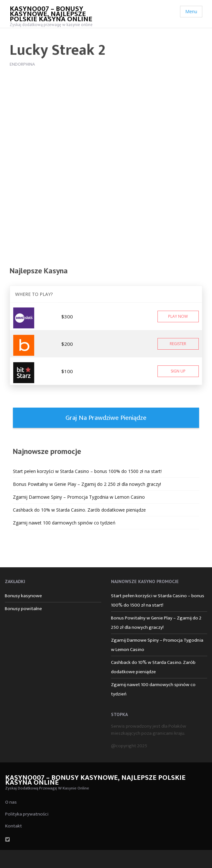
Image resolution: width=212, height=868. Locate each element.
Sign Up (178, 371)
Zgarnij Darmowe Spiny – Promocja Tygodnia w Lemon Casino (79, 497)
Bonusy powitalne (23, 609)
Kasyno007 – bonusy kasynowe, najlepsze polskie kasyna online (51, 14)
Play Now (178, 316)
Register (178, 344)
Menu (191, 11)
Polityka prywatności (27, 814)
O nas (11, 802)
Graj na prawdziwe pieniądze (106, 418)
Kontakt (14, 826)
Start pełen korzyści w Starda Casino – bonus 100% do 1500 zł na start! (87, 471)
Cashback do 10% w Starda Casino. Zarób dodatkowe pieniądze (79, 510)
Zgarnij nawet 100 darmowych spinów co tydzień (64, 523)
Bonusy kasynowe (23, 596)
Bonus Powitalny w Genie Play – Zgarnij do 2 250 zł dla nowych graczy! (87, 484)
